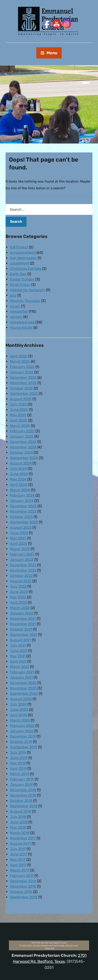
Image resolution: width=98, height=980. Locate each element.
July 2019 (18, 752)
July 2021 (18, 645)
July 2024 (18, 469)
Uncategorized (22, 322)
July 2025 (18, 404)
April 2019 (18, 769)
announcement (23, 253)
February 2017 (22, 876)
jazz (13, 295)
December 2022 (23, 565)
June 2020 (19, 710)
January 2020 (22, 731)
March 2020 (20, 720)
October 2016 (21, 892)
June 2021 (19, 651)
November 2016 (23, 886)
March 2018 (20, 833)
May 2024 (18, 479)
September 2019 (24, 747)
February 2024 (22, 495)
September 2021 (24, 635)
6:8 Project (19, 247)
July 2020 (18, 704)
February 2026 (22, 367)
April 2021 (18, 661)
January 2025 (22, 436)
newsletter (19, 311)
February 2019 (22, 779)
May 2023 (18, 538)
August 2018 (21, 811)
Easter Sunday (22, 279)
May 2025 (18, 415)
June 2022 (19, 592)
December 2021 (23, 619)
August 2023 (21, 527)
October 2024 (21, 453)
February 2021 (22, 672)
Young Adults (21, 328)
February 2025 (22, 431)
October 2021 (21, 629)
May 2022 (18, 597)
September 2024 (24, 458)
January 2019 (21, 785)
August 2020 (21, 699)
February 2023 (22, 554)
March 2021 (20, 667)
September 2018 (24, 806)
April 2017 (18, 865)
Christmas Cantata (26, 269)
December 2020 (23, 683)
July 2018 (18, 817)
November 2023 (23, 511)
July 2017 (18, 849)
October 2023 (21, 517)
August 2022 (21, 581)
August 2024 (21, 463)
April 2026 (19, 356)
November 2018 (23, 795)
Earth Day (18, 274)
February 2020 (22, 726)
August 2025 (21, 399)
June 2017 (19, 854)
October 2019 (21, 742)
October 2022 (21, 576)
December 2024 (23, 442)
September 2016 (24, 897)
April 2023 (19, 544)
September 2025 (24, 394)
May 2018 (18, 827)
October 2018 (21, 801)
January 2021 (21, 677)
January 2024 (22, 501)
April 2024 (19, 485)
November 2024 (23, 447)
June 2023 (19, 533)
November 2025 (23, 383)
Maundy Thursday (25, 301)
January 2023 (22, 560)
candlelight (19, 263)
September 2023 (24, 522)
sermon (16, 317)
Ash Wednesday (23, 258)
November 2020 (23, 688)
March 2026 (20, 361)
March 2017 (19, 870)
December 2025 (23, 378)
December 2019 (23, 736)
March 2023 (20, 549)
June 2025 (19, 410)
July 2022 (18, 586)
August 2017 (20, 844)
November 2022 (23, 570)
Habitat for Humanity (28, 290)
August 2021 (20, 640)
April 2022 (18, 602)
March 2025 (20, 426)
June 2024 (19, 474)
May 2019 (18, 763)
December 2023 (23, 506)
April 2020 (19, 715)
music (15, 306)
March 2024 (20, 490)
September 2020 (24, 694)
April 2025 (19, 420)
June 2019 (19, 758)
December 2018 (23, 790)
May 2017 (18, 860)
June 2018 (19, 822)
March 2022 (20, 608)
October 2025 (21, 388)
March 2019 (20, 774)
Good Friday (20, 285)
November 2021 (23, 624)
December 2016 (23, 881)
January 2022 (22, 613)
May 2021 (18, 656)
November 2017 (23, 838)
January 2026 (22, 372)
